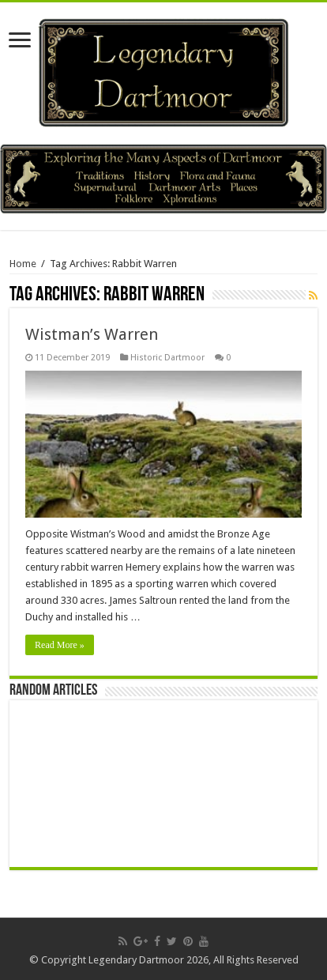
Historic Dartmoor (167, 358)
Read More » (60, 645)
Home (23, 264)
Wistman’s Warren (92, 334)
